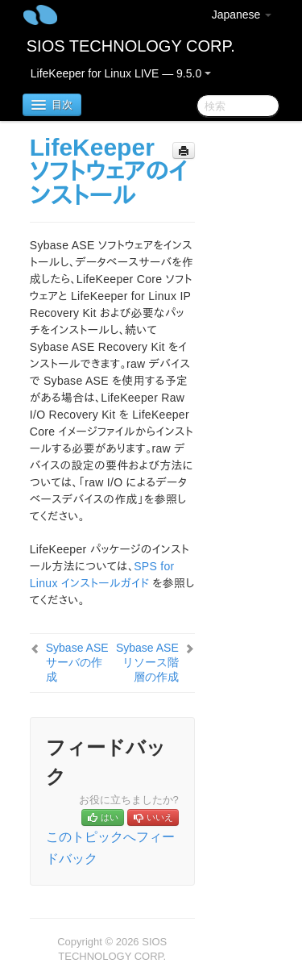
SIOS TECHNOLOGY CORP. (131, 46)
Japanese (242, 15)
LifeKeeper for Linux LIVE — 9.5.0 (121, 73)
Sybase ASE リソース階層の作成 (147, 662)
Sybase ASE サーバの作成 (77, 662)
